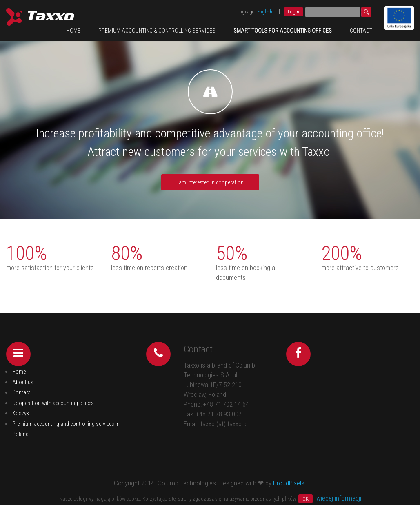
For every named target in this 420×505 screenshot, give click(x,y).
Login (293, 12)
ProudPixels (289, 483)
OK (306, 499)
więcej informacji (339, 498)
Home (73, 31)
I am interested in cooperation (210, 182)
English (265, 12)
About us (23, 382)
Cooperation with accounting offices (53, 403)
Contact (361, 31)
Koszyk (21, 413)
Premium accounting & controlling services (157, 31)
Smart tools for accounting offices (283, 31)
